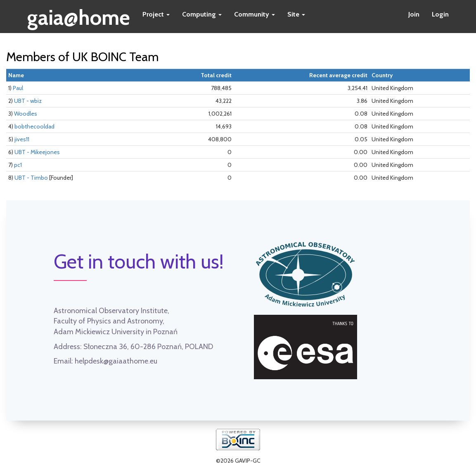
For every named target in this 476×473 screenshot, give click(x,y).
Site (296, 14)
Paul (18, 88)
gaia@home (79, 15)
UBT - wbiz (28, 101)
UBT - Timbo (31, 178)
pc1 (18, 165)
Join (414, 14)
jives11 (22, 139)
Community (255, 14)
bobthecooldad (34, 126)
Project (156, 14)
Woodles (26, 114)
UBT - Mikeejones (37, 152)
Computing (202, 14)
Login (440, 14)
